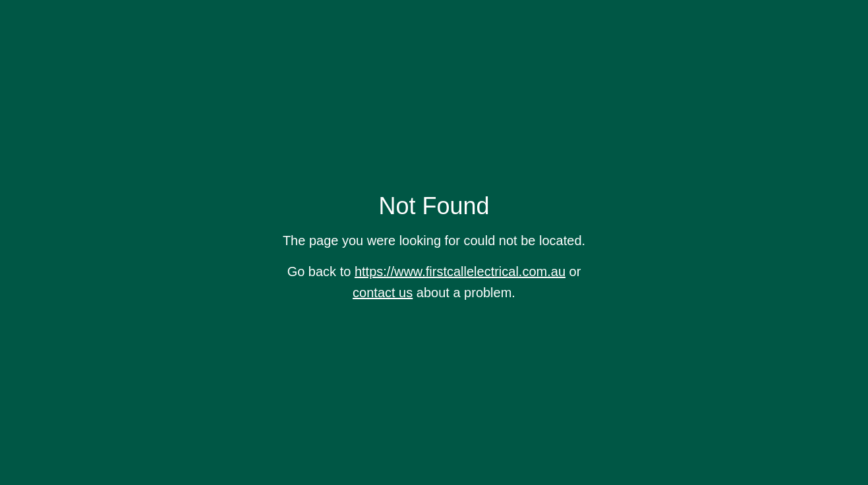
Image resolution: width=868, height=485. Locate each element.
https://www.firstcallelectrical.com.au (460, 271)
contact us (383, 293)
